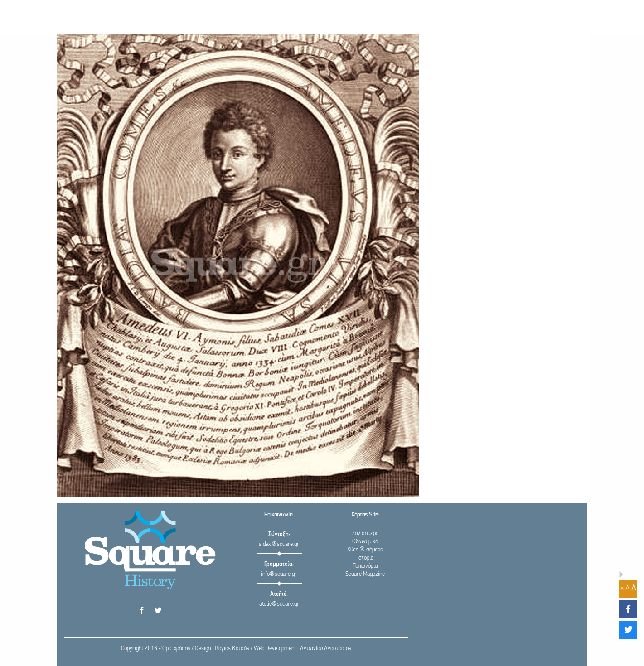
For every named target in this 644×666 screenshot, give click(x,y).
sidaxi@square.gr (279, 544)
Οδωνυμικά (365, 542)
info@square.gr (279, 574)
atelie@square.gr (279, 604)
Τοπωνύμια (365, 566)
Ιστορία (365, 558)
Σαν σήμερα (365, 533)
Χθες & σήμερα (365, 550)
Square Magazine (365, 574)
